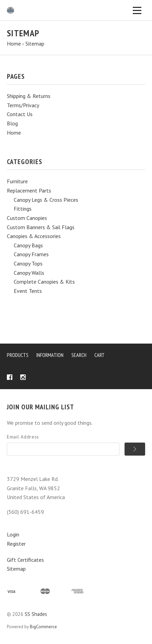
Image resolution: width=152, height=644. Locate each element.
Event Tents (28, 291)
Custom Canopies (27, 218)
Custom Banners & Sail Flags (41, 227)
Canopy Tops (28, 263)
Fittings (23, 209)
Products (18, 355)
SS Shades (36, 614)
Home (14, 133)
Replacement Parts (29, 190)
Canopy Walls (29, 273)
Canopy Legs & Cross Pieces (46, 200)
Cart (100, 355)
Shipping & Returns (29, 96)
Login (13, 534)
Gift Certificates (25, 560)
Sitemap (16, 569)
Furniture (17, 181)
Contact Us (20, 114)
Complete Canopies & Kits (44, 282)
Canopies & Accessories (34, 236)
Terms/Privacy (23, 105)
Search (79, 355)
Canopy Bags (28, 245)
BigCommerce (43, 627)
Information (50, 355)
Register (16, 544)
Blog (12, 123)
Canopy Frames (31, 254)
